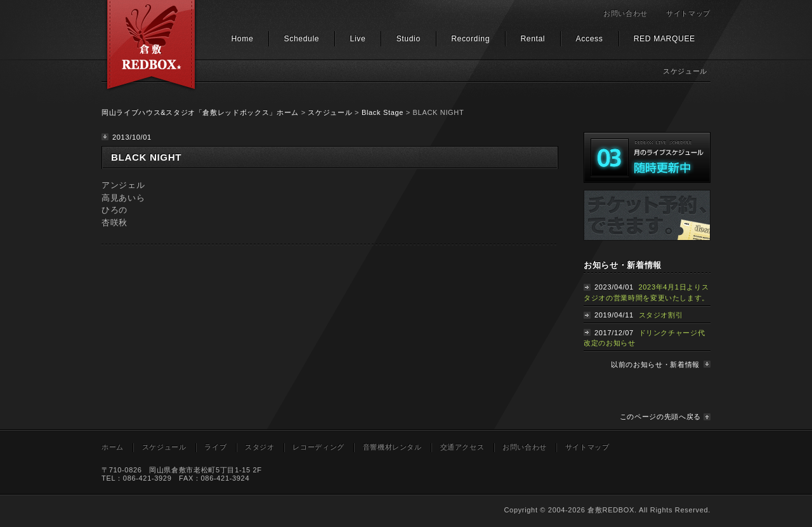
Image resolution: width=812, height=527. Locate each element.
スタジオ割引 (661, 315)
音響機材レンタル (392, 447)
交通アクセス (462, 447)
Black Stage (383, 112)
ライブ (215, 447)
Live (358, 39)
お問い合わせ (625, 13)
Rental (533, 39)
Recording (470, 39)
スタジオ (260, 447)
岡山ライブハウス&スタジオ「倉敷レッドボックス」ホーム (200, 112)
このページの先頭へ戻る (660, 417)
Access (590, 39)
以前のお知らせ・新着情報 (655, 364)
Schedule (302, 39)
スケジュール (330, 112)
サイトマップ (688, 13)
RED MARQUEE (665, 39)
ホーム (113, 447)
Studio (409, 39)
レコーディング (318, 447)
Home (242, 39)
